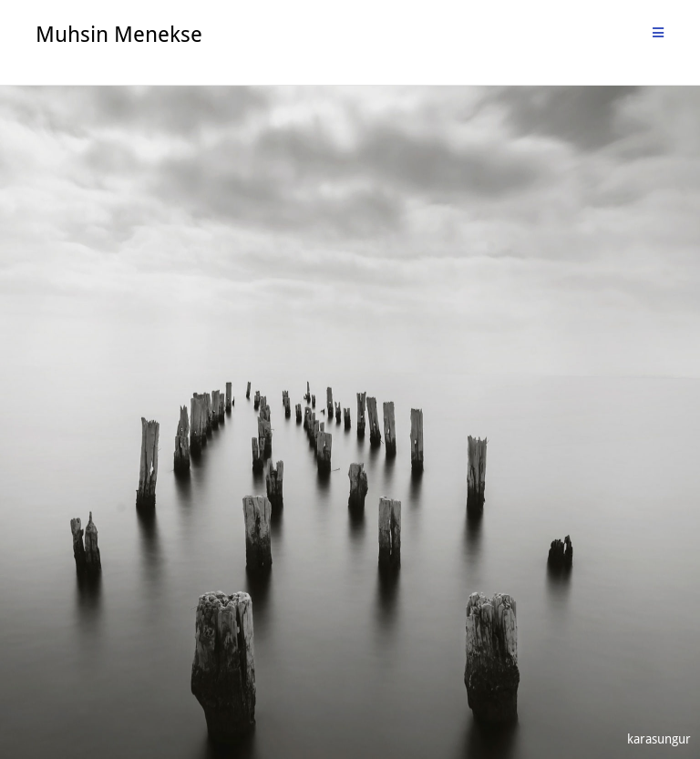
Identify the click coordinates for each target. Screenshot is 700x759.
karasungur (659, 738)
